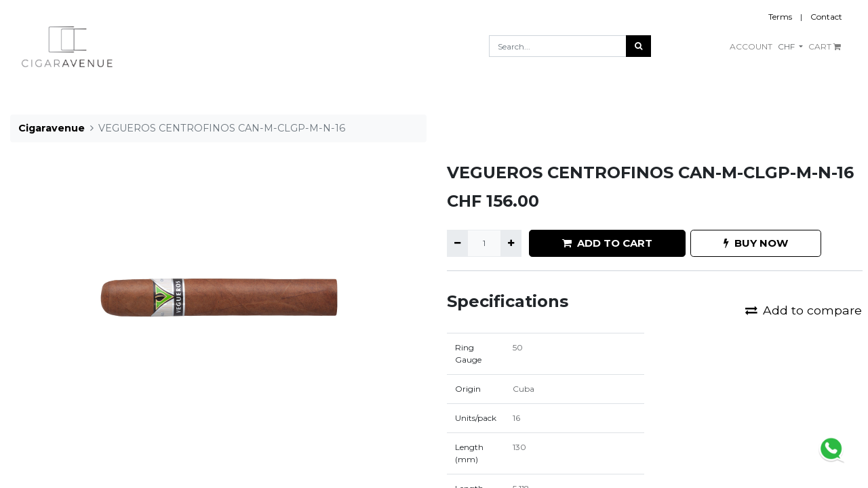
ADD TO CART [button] (607, 243)
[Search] (638, 46)
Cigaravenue (52, 128)
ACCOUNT (751, 46)
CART (825, 46)
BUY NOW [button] (756, 243)
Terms (780, 17)
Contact (826, 17)
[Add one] (511, 243)
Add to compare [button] (804, 310)
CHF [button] (787, 46)
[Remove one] (457, 243)
